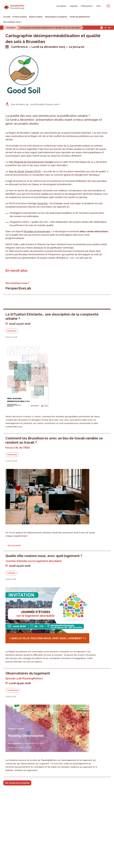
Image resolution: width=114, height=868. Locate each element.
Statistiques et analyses (56, 17)
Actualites (11, 28)
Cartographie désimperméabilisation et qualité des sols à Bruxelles (50, 28)
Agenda (74, 6)
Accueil (7, 17)
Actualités (61, 6)
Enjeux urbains (36, 17)
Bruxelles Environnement (37, 231)
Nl (105, 28)
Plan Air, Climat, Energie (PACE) (25, 171)
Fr (101, 28)
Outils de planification (80, 17)
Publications (87, 6)
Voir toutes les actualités (17, 783)
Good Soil (42, 203)
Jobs (98, 6)
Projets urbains (20, 17)
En (109, 28)
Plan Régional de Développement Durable (31, 162)
